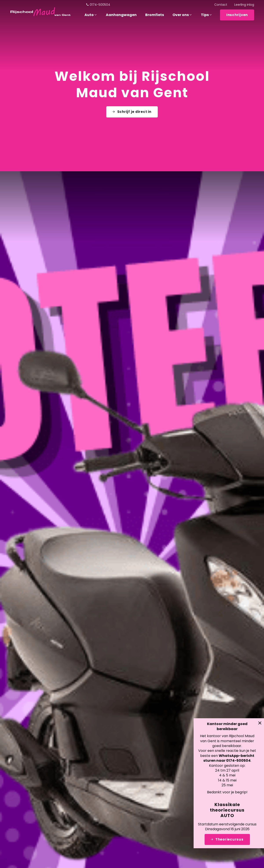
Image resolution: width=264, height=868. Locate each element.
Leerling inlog (244, 5)
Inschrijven (237, 15)
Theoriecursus (230, 839)
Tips (207, 15)
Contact (221, 5)
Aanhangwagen (121, 15)
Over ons (182, 15)
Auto (91, 15)
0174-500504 (98, 5)
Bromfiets (155, 15)
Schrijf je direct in (134, 109)
